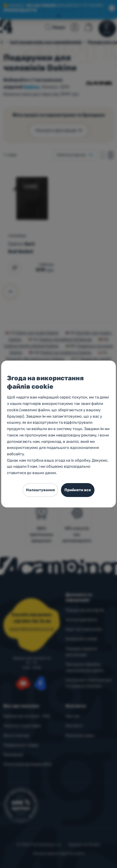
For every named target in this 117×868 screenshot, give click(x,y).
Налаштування (40, 490)
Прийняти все (78, 490)
